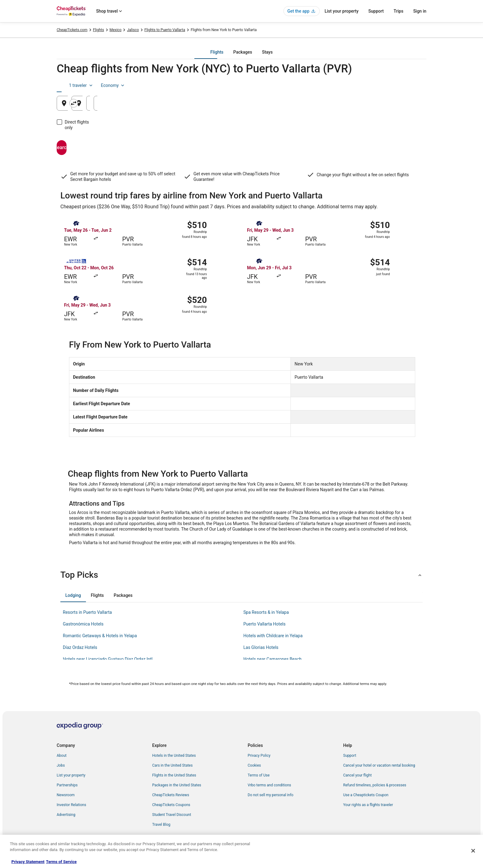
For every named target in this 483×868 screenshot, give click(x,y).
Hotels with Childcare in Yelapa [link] (273, 636)
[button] (241, 575)
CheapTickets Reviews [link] (171, 795)
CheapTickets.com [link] (72, 30)
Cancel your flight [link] (357, 775)
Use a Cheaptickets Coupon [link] (366, 795)
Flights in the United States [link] (174, 775)
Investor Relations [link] (71, 805)
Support (376, 11)
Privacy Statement (28, 862)
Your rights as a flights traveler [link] (368, 805)
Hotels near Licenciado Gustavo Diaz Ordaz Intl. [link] (108, 659)
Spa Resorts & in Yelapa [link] (266, 612)
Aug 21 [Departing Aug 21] (327, 106)
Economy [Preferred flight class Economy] (407, 85)
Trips (399, 11)
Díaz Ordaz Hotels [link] (80, 647)
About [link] (62, 756)
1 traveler (375, 85)
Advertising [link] (66, 815)
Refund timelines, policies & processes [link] (375, 785)
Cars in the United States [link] (172, 765)
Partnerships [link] (67, 785)
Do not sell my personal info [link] (270, 795)
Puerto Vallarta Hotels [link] (264, 624)
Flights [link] (99, 30)
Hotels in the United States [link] (174, 756)
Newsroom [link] (66, 795)
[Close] (473, 851)
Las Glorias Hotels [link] (261, 647)
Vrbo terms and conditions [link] (269, 785)
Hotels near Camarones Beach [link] (272, 659)
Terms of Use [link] (259, 775)
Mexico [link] (116, 30)
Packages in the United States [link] (177, 785)
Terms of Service (61, 862)
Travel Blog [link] (161, 825)
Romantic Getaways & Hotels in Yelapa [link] (100, 636)
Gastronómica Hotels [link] (83, 624)
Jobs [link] (61, 765)
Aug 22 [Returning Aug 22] (389, 106)
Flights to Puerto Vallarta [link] (165, 30)
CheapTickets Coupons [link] (171, 805)
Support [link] (350, 756)
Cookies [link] (254, 765)
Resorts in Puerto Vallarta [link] (87, 612)
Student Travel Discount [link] (172, 815)
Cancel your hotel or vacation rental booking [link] (379, 765)
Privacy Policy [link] (259, 756)
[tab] (217, 52)
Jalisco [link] (133, 30)
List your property (342, 11)
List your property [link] (71, 775)
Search (86, 142)
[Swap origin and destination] (181, 103)
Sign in (420, 11)
